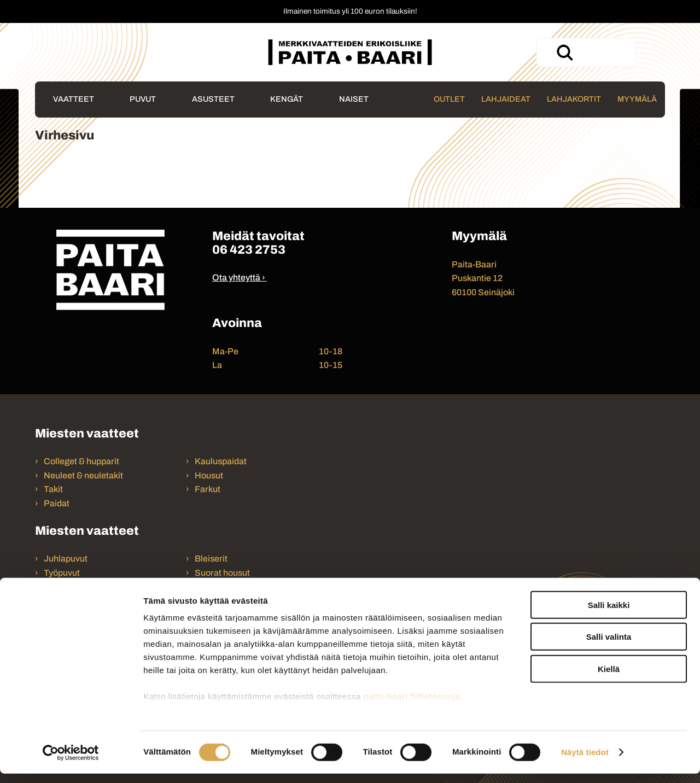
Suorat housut (222, 573)
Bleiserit (211, 559)
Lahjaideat (506, 99)
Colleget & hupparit (81, 461)
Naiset (354, 99)
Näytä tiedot (585, 761)
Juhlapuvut (66, 559)
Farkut (208, 489)
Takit (53, 489)
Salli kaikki (609, 614)
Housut (209, 475)
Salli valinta (609, 646)
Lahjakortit (574, 99)
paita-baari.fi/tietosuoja (412, 706)
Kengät (287, 99)
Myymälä (637, 99)
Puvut (143, 99)
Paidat (57, 503)
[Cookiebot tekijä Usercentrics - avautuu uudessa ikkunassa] (71, 762)
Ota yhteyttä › (239, 277)
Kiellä (609, 678)
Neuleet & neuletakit (83, 475)
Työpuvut (62, 573)
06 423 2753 (249, 250)
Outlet (449, 99)
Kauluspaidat (221, 461)
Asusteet (213, 99)
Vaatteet (74, 99)
